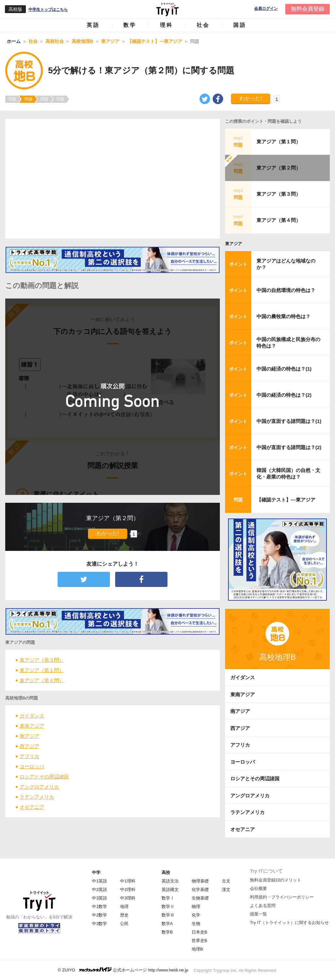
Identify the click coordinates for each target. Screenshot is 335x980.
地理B (197, 949)
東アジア (234, 244)
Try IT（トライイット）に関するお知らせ (289, 923)
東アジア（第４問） (42, 680)
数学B (167, 932)
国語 (240, 25)
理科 (167, 25)
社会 (203, 25)
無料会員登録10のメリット (276, 880)
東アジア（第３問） (42, 660)
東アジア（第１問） (42, 670)
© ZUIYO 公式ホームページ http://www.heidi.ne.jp (123, 970)
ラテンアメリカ (37, 797)
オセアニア (32, 807)
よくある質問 (263, 906)
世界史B (200, 941)
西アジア (29, 746)
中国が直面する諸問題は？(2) (289, 447)
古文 (226, 881)
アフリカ (29, 756)
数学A (167, 924)
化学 (196, 915)
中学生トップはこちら (48, 9)
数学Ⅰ (168, 898)
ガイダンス (32, 716)
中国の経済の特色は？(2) (284, 395)
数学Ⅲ (168, 915)
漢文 (226, 889)
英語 (93, 25)
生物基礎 (200, 898)
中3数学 (99, 924)
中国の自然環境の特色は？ (286, 290)
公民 (124, 924)
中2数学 (99, 915)
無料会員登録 (308, 9)
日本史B (200, 932)
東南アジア (32, 726)
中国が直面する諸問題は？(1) (289, 421)
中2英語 (99, 889)
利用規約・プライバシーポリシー (282, 897)
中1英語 (99, 881)
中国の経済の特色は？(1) (284, 369)
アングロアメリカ (39, 787)
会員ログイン (266, 9)
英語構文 (170, 889)
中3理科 (128, 898)
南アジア (29, 736)
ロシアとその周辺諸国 (44, 777)
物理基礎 (200, 881)
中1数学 (99, 907)
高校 (166, 872)
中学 (96, 872)
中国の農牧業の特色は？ (283, 316)
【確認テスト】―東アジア (286, 500)
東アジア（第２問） (279, 168)
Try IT (167, 9)
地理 (124, 907)
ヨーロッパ (32, 766)
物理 (196, 907)
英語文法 (170, 881)
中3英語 (99, 898)
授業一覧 (258, 914)
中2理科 (128, 889)
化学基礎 (200, 889)
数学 (130, 25)
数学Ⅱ (168, 907)
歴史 (124, 915)
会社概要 (258, 889)
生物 (196, 924)
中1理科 (128, 881)
